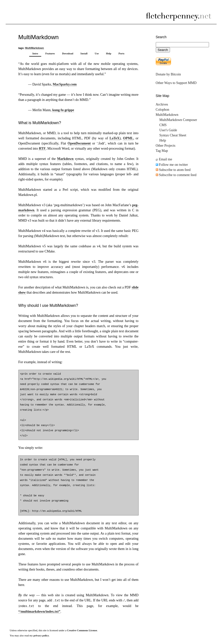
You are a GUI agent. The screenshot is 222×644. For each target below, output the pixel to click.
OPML (128, 138)
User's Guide (168, 130)
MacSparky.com (65, 84)
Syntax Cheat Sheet (173, 135)
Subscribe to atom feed (173, 170)
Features (50, 54)
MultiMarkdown (35, 48)
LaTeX (114, 138)
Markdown (65, 159)
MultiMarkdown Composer (178, 120)
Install (84, 54)
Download (68, 54)
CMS (163, 125)
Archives (162, 104)
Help (109, 54)
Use (97, 54)
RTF (42, 149)
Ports (121, 54)
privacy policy (41, 636)
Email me (164, 159)
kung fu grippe (63, 110)
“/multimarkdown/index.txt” (39, 612)
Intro (35, 54)
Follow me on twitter (172, 165)
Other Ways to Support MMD (176, 83)
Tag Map (162, 151)
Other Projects (166, 146)
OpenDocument (79, 143)
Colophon (163, 110)
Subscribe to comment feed (176, 175)
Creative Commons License (82, 630)
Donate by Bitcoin (168, 74)
